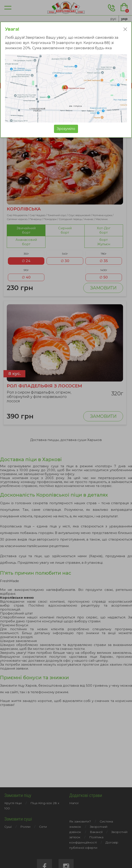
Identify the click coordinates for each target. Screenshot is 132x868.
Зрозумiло (66, 129)
